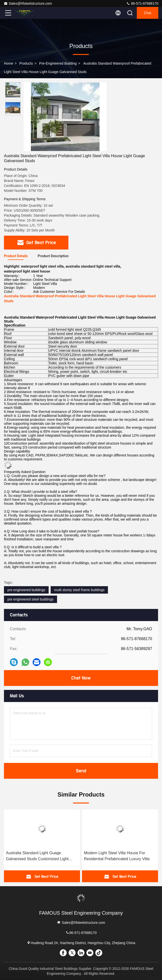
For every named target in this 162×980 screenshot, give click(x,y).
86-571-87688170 (142, 3)
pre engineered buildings (26, 590)
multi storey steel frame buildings (79, 590)
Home (9, 63)
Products (26, 63)
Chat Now (81, 678)
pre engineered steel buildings (30, 599)
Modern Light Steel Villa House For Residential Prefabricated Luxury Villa (117, 856)
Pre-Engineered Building (58, 63)
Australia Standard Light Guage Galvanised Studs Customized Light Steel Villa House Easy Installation (37, 856)
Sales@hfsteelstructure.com (28, 3)
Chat (148, 13)
